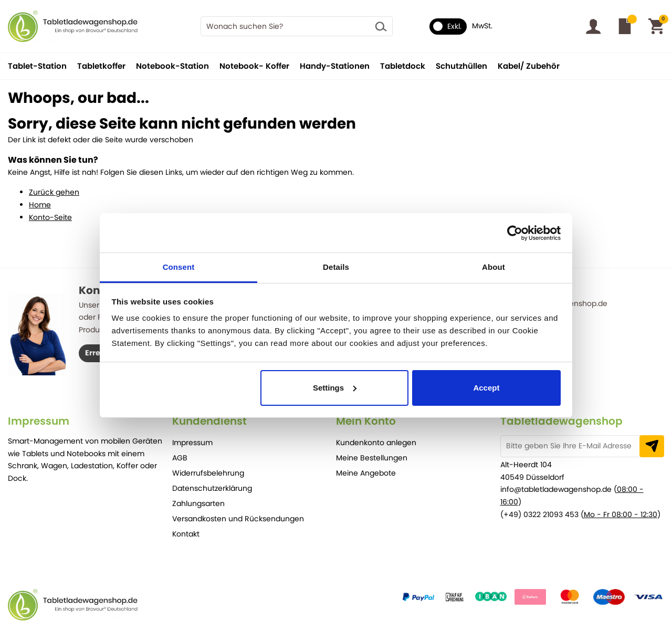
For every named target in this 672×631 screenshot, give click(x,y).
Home (40, 205)
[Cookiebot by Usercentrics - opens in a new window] (515, 233)
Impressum (192, 443)
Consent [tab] (179, 267)
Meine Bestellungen (372, 458)
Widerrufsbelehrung (208, 473)
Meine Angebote (366, 473)
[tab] (90, 421)
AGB (180, 458)
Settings (335, 388)
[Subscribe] (652, 446)
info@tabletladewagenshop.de (556, 489)
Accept (486, 388)
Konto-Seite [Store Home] (50, 217)
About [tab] (493, 267)
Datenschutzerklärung (212, 488)
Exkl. (447, 26)
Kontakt (186, 534)
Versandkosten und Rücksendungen (238, 519)
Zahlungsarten (198, 503)
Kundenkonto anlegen (376, 443)
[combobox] (297, 26)
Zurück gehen (54, 192)
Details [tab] (336, 267)
